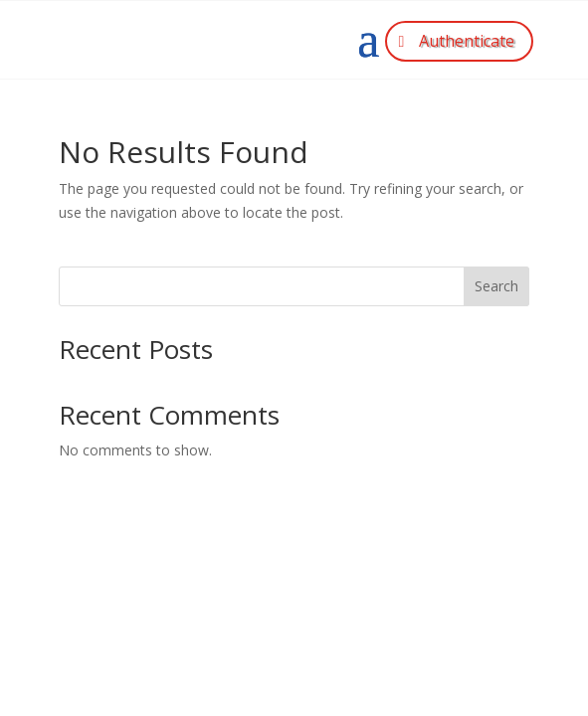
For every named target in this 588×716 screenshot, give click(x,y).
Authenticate (467, 41)
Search (496, 286)
